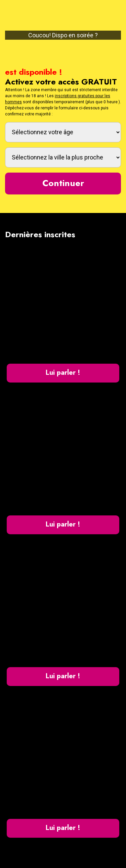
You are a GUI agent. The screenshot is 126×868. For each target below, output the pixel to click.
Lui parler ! (63, 373)
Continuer (63, 183)
